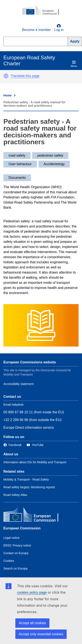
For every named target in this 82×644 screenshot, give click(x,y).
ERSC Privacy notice (17, 545)
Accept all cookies (32, 623)
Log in (59, 28)
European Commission (22, 528)
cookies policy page (32, 592)
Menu (74, 64)
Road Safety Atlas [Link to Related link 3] (15, 495)
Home (8, 95)
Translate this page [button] (25, 76)
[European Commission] (43, 10)
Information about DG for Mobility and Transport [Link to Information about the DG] (35, 462)
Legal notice (12, 538)
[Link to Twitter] (35, 445)
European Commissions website (30, 362)
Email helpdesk (14, 405)
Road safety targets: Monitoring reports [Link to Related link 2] (29, 487)
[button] (6, 76)
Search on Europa (15, 568)
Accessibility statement (19, 384)
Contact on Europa (16, 553)
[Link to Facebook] (12, 445)
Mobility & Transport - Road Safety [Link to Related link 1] (26, 479)
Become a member (36, 30)
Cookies (9, 561)
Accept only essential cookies (41, 634)
